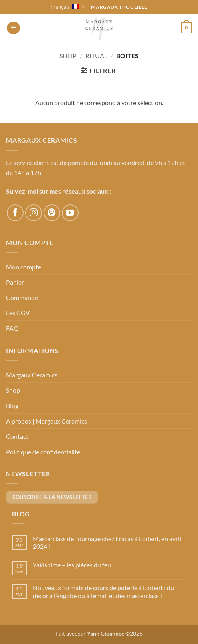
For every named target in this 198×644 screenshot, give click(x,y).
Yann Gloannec (106, 633)
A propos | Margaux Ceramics (47, 421)
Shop (68, 56)
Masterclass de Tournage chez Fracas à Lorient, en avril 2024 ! (107, 542)
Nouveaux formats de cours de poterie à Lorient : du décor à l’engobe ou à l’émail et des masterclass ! (103, 591)
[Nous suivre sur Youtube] (70, 213)
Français (68, 7)
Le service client (28, 162)
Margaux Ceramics (32, 375)
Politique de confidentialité (43, 452)
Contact (17, 436)
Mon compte (24, 267)
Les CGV (18, 313)
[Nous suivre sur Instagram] (34, 213)
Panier (15, 282)
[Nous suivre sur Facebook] (15, 213)
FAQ (12, 328)
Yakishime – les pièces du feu (72, 565)
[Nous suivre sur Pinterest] (52, 213)
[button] (13, 28)
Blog (12, 405)
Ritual (96, 56)
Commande (22, 297)
